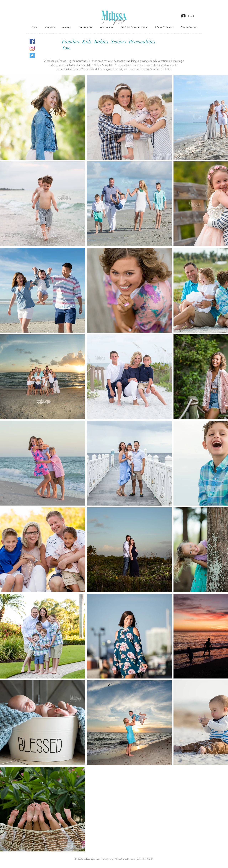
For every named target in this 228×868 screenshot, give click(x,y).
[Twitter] (32, 55)
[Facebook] (32, 41)
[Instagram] (32, 48)
